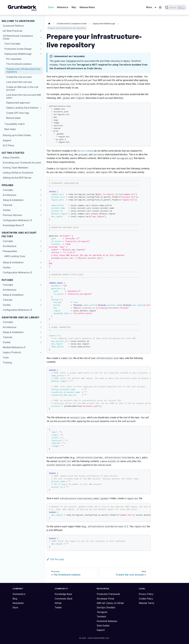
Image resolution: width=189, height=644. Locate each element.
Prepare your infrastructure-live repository (23, 70)
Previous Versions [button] (12, 215)
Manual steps (13, 118)
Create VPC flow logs (18, 113)
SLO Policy (9, 145)
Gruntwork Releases (107, 621)
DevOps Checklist (106, 608)
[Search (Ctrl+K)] (175, 7)
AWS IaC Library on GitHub (110, 603)
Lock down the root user (19, 82)
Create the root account (19, 77)
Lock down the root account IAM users (24, 96)
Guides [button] (7, 210)
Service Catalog (85, 151)
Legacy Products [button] (12, 352)
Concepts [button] (8, 241)
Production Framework (108, 594)
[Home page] (49, 24)
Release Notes (87, 7)
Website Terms (147, 603)
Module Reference (13, 347)
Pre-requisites (14, 59)
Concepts (8, 190)
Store (15, 608)
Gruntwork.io (19, 594)
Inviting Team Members (16, 168)
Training (7, 363)
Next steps (10, 129)
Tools (6, 358)
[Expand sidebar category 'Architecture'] (40, 195)
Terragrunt (71, 61)
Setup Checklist (11, 158)
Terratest (101, 617)
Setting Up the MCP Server (17, 178)
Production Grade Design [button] (18, 49)
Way (74, 7)
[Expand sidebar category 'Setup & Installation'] (40, 200)
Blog (15, 599)
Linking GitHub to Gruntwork (18, 173)
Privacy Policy (146, 594)
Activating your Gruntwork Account (22, 163)
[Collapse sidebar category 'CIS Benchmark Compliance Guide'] (40, 37)
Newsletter (18, 603)
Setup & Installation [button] (13, 332)
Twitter (58, 608)
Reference (63, 7)
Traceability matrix (15, 124)
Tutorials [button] (8, 205)
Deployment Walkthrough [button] (18, 54)
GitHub (58, 603)
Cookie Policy (146, 599)
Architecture (10, 195)
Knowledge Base (13, 225)
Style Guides (103, 626)
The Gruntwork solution (19, 64)
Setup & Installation (13, 200)
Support (7, 140)
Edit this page (55, 559)
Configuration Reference (16, 220)
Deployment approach (18, 103)
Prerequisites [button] (10, 251)
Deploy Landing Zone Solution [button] (22, 108)
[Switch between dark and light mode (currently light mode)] (160, 7)
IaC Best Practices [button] (13, 31)
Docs (51, 7)
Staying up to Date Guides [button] (17, 135)
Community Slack (63, 599)
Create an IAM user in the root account (22, 88)
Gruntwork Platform (13, 26)
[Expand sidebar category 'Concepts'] (40, 190)
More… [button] (150, 7)
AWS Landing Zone (15, 256)
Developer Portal (105, 599)
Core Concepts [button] (12, 44)
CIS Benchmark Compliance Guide (18, 37)
